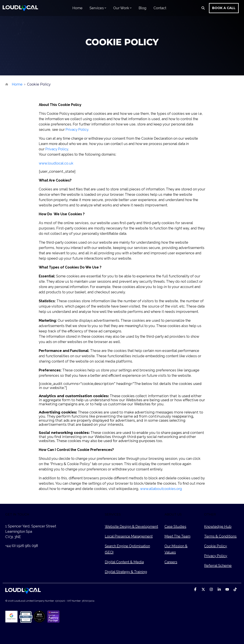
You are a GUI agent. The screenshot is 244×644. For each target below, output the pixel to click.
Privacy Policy (57, 149)
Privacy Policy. (77, 130)
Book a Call (224, 8)
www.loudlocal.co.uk (56, 163)
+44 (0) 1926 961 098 (22, 546)
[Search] (203, 8)
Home (77, 8)
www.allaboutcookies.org (161, 489)
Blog (143, 8)
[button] (196, 589)
